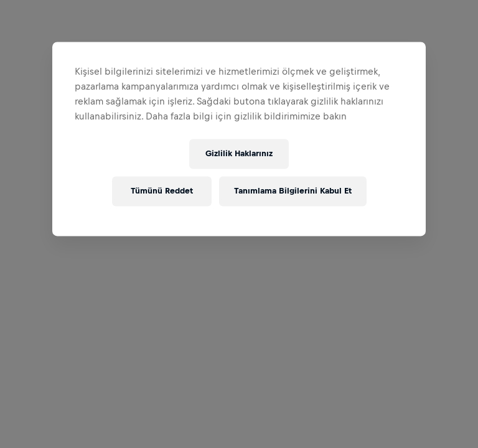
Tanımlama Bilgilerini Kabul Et (293, 191)
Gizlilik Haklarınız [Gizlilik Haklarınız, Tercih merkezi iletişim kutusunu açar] (239, 154)
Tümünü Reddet (162, 191)
